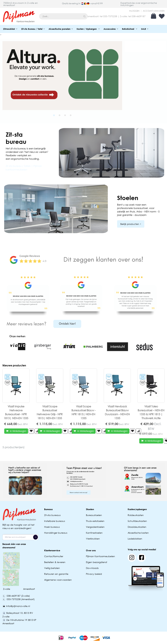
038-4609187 (139, 16)
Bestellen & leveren (55, 562)
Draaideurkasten (137, 527)
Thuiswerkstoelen (95, 521)
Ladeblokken (135, 539)
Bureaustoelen (94, 515)
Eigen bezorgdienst (97, 562)
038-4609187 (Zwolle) (16, 596)
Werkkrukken (93, 539)
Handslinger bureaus (56, 533)
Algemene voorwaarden (58, 580)
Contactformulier (54, 556)
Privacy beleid (94, 574)
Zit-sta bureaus (52, 515)
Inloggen (134, 11)
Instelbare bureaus (55, 521)
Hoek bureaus (52, 527)
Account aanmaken (154, 11)
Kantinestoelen (94, 533)
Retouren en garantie (57, 574)
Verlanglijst (162, 16)
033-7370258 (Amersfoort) (19, 599)
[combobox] (63, 16)
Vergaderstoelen (95, 527)
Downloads (92, 568)
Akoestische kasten (138, 533)
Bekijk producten (130, 224)
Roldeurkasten (136, 515)
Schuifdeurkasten (137, 521)
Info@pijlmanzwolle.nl (16, 606)
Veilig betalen (52, 568)
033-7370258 (110, 16)
